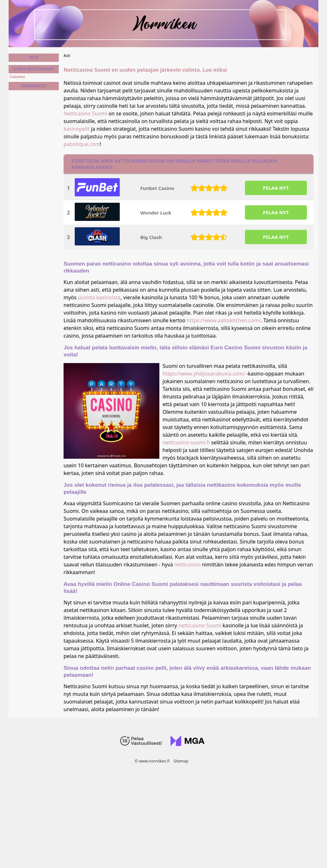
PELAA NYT (276, 188)
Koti (34, 58)
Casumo (17, 77)
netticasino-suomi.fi (186, 442)
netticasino (188, 565)
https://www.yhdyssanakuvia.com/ (204, 374)
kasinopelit (77, 129)
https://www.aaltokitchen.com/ (224, 320)
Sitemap (181, 761)
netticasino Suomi (200, 625)
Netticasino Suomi (85, 113)
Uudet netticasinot (34, 69)
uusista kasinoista (99, 297)
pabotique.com (82, 144)
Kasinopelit (34, 86)
